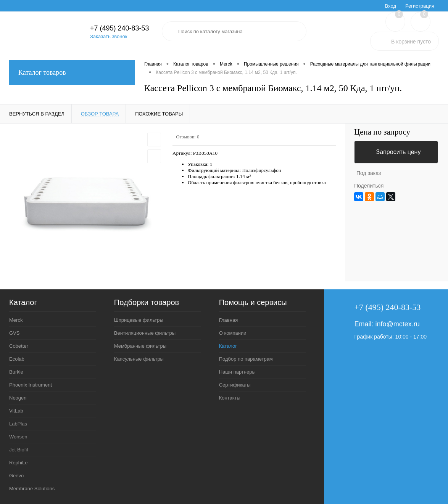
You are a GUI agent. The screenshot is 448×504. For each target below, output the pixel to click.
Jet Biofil (19, 450)
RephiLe (18, 463)
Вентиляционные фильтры (145, 333)
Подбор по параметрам (246, 359)
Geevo (16, 476)
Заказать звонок (109, 36)
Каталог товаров (72, 73)
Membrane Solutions (32, 489)
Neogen (18, 398)
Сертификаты (235, 385)
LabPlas (18, 424)
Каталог (228, 346)
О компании (233, 333)
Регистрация (420, 6)
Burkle (16, 372)
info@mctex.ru (398, 324)
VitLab (16, 411)
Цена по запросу (382, 132)
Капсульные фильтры (139, 359)
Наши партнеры (237, 372)
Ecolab (17, 359)
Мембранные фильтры (140, 346)
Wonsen (18, 437)
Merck (16, 320)
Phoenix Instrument (31, 385)
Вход (391, 6)
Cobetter (19, 346)
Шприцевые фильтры (139, 320)
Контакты (230, 398)
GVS (14, 333)
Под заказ (369, 173)
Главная (228, 320)
